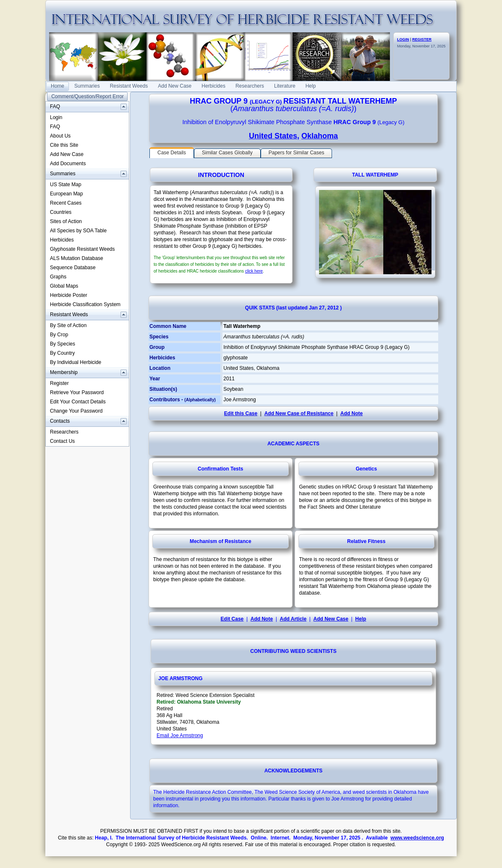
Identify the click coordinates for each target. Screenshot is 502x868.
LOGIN (403, 39)
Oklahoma (320, 136)
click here (254, 271)
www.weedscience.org (417, 838)
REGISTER (422, 39)
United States (273, 136)
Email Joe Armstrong (180, 735)
